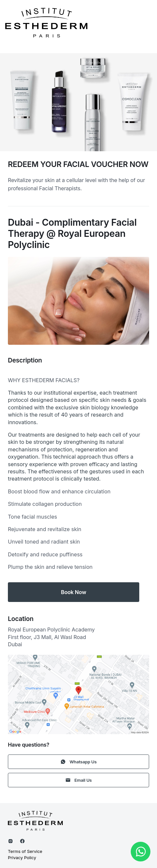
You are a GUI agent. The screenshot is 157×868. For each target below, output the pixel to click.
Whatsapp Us (79, 762)
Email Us (79, 780)
